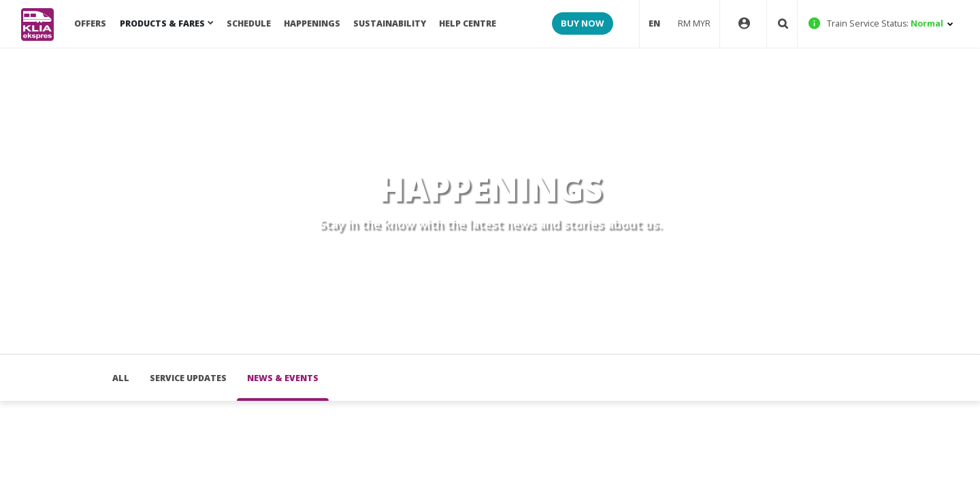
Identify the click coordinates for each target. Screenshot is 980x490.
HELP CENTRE (468, 23)
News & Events (283, 378)
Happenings (312, 23)
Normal (881, 23)
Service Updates (188, 378)
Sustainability (390, 23)
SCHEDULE (249, 23)
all (121, 378)
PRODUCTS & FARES (162, 23)
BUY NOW (582, 23)
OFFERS (90, 23)
